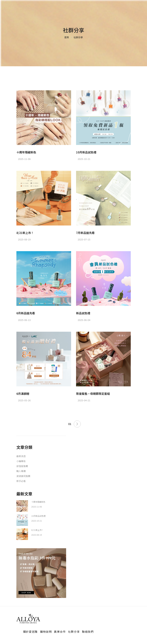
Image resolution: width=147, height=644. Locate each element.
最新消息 (21, 456)
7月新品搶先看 (85, 233)
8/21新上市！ (25, 233)
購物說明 (46, 632)
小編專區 (21, 461)
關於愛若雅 (30, 632)
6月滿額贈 (23, 394)
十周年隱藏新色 (26, 152)
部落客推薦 (22, 466)
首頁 (67, 37)
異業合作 (60, 632)
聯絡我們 (88, 632)
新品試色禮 (83, 313)
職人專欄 (21, 471)
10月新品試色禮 (86, 152)
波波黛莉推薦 (23, 476)
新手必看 (21, 481)
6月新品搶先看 (26, 313)
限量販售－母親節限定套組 (93, 394)
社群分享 (74, 632)
